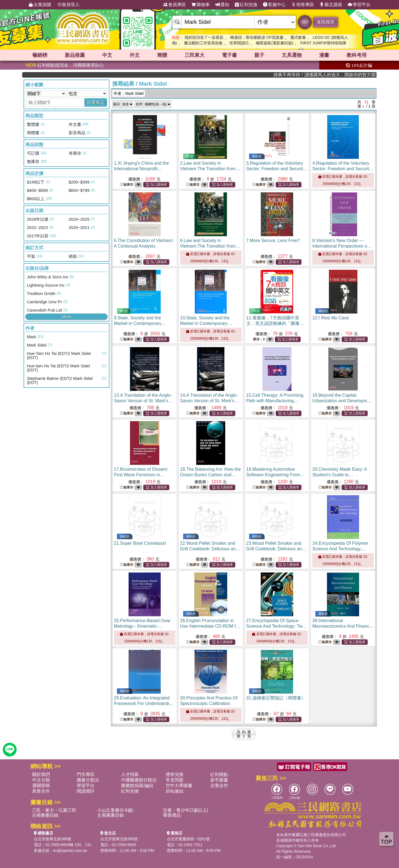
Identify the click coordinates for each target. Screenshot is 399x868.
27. (277, 626)
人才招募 (130, 774)
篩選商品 (96, 102)
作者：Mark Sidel (129, 93)
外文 (135, 55)
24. (342, 549)
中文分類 (41, 780)
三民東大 (195, 55)
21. (140, 543)
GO (305, 22)
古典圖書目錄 (111, 815)
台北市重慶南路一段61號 (188, 839)
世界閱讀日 (239, 43)
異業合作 (41, 791)
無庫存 (127, 185)
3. (277, 169)
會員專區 (175, 5)
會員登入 (68, 5)
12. (331, 318)
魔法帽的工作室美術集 (203, 43)
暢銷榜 (40, 55)
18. (210, 475)
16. (343, 401)
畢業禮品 (172, 815)
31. (276, 698)
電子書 (229, 55)
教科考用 (357, 55)
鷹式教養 (298, 37)
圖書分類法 (88, 780)
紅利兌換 (246, 5)
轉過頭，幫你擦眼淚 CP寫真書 (257, 37)
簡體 (162, 55)
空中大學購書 (179, 786)
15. (275, 401)
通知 (222, 5)
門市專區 (86, 774)
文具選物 (292, 55)
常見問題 (175, 780)
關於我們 (41, 774)
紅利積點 (219, 774)
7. (273, 240)
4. (343, 169)
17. (141, 475)
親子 (259, 55)
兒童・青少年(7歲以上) (186, 810)
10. (206, 323)
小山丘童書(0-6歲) (115, 810)
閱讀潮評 (86, 791)
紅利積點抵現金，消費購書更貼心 (65, 65)
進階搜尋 (326, 22)
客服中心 (274, 5)
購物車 (201, 5)
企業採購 (40, 5)
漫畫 (324, 55)
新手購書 (219, 780)
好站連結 (175, 791)
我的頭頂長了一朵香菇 (204, 37)
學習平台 (359, 5)
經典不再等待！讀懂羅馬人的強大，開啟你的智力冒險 (341, 75)
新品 (75, 55)
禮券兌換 (175, 774)
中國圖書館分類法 (139, 780)
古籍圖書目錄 (45, 815)
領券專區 (303, 5)
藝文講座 (331, 5)
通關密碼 (41, 786)
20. (340, 475)
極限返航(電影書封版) (274, 43)
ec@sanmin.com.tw (70, 851)
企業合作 (219, 786)
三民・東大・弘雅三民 (54, 810)
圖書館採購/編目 (137, 786)
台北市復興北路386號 (53, 839)
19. (276, 475)
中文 (107, 55)
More (66, 317)
